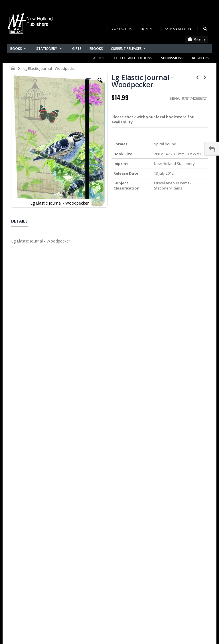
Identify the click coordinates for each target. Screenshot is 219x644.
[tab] (24, 222)
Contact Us (122, 29)
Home (13, 68)
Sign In (146, 29)
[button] (100, 85)
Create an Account (177, 29)
